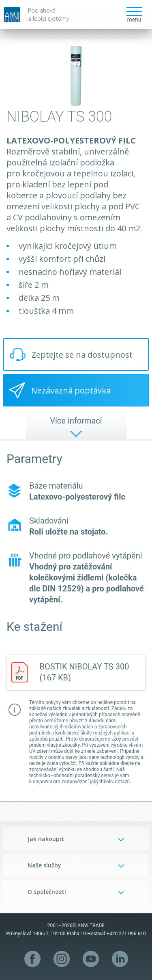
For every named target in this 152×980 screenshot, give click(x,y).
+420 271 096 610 (126, 934)
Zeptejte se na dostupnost (82, 355)
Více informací (76, 421)
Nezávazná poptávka (71, 390)
